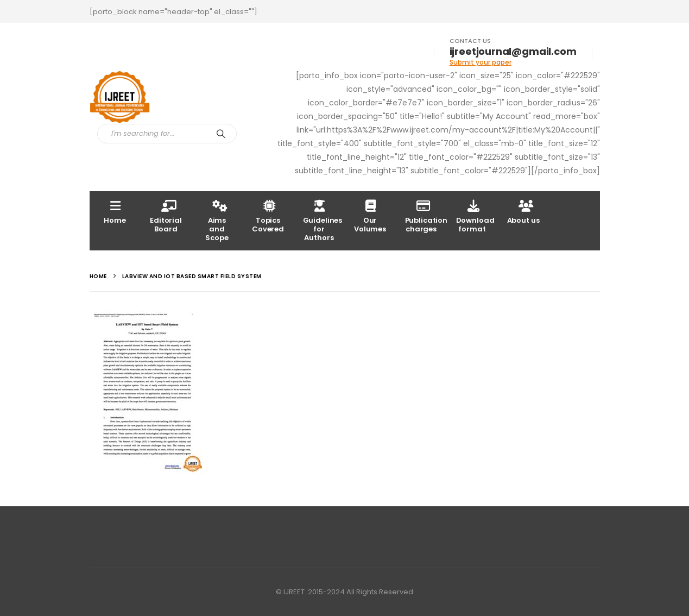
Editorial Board (166, 216)
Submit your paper (481, 62)
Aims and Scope (217, 220)
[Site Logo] (120, 98)
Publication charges (426, 216)
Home (115, 212)
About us (523, 212)
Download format (475, 216)
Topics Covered (268, 216)
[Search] (222, 134)
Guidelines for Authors (323, 220)
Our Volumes (370, 216)
